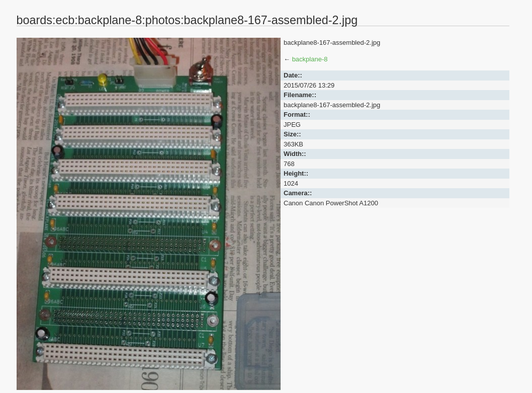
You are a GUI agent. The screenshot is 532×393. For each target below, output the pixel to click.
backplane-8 (310, 59)
